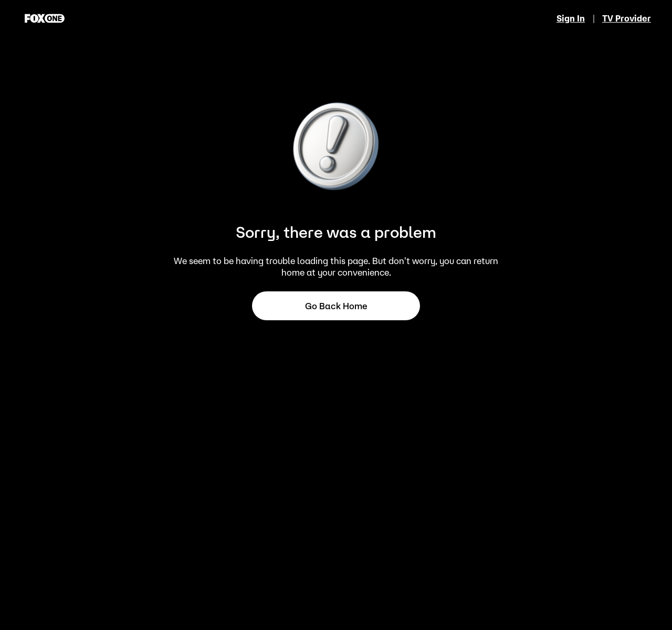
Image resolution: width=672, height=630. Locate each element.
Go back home (336, 306)
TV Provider (627, 18)
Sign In (571, 18)
